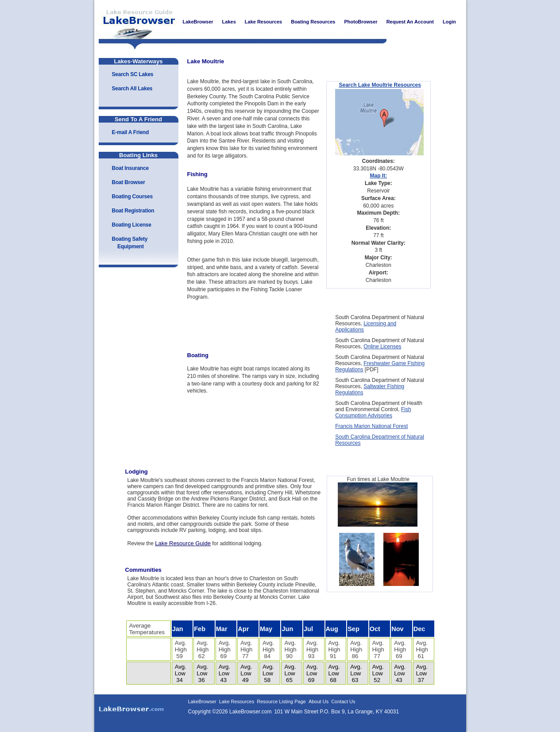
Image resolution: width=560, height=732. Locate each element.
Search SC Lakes (133, 74)
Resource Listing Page (281, 701)
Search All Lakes (132, 89)
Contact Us (343, 701)
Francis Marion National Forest (371, 426)
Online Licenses (382, 347)
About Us (319, 701)
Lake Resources (237, 701)
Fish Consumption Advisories (373, 412)
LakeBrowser (136, 22)
